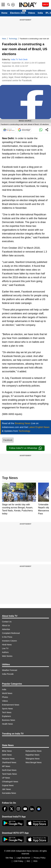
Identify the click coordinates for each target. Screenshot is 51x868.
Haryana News (8, 759)
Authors (5, 652)
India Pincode (8, 674)
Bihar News (7, 751)
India (40, 13)
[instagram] (18, 809)
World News (7, 693)
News (4, 39)
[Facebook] (5, 809)
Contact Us (7, 622)
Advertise (6, 629)
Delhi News (7, 755)
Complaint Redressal (11, 633)
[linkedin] (32, 809)
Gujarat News (8, 785)
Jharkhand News (9, 762)
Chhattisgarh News (10, 782)
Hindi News (7, 645)
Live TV (5, 648)
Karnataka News (9, 793)
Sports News (7, 709)
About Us (6, 625)
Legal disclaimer (23, 858)
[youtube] (25, 809)
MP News (6, 766)
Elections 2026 (18, 13)
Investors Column (9, 641)
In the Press (7, 637)
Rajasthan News (33, 755)
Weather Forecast (10, 670)
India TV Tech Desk (19, 59)
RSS (35, 861)
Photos (5, 697)
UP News (6, 778)
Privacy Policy (40, 858)
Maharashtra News (34, 751)
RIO (28, 861)
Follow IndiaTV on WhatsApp (25, 448)
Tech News (7, 712)
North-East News (9, 770)
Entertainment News (11, 705)
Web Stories (7, 656)
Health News (7, 724)
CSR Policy (18, 861)
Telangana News (33, 759)
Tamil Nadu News (9, 774)
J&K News (6, 789)
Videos (32, 13)
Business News (9, 720)
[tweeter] (12, 809)
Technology (13, 39)
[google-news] (39, 809)
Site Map (9, 858)
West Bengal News (34, 762)
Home (4, 13)
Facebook (8, 440)
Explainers (6, 716)
